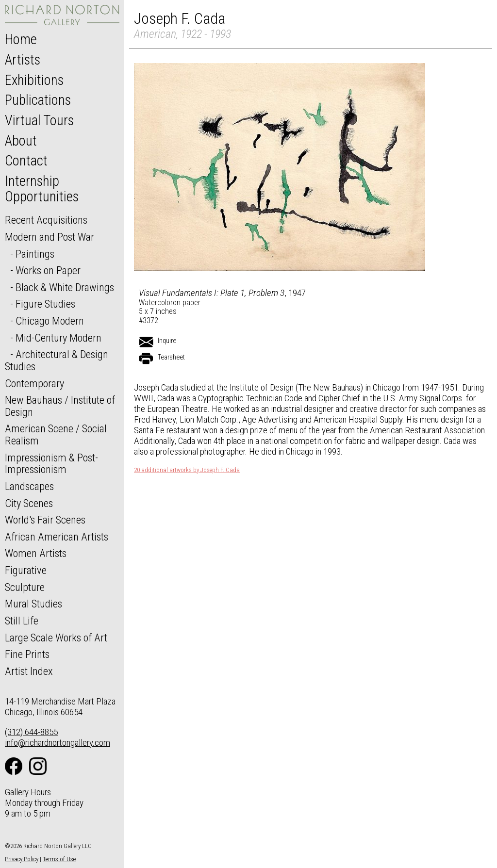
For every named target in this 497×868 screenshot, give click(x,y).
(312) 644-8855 (31, 732)
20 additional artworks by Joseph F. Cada (187, 470)
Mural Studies (33, 604)
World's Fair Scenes (45, 520)
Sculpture (25, 587)
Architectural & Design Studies (57, 360)
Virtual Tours (39, 120)
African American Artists (57, 537)
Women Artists (36, 553)
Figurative (26, 570)
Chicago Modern (50, 321)
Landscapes (29, 486)
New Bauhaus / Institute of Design (60, 406)
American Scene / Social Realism (56, 434)
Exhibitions (34, 80)
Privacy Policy (22, 859)
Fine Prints (27, 654)
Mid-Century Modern (58, 338)
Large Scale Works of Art (56, 638)
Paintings (35, 254)
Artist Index (29, 671)
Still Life (22, 621)
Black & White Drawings (65, 287)
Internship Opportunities (42, 189)
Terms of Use (59, 859)
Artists (23, 60)
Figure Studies (45, 304)
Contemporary (34, 383)
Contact (26, 161)
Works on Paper (48, 270)
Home (21, 39)
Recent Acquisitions (46, 220)
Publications (38, 100)
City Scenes (29, 503)
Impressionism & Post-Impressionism (51, 464)
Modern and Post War (50, 237)
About (21, 141)
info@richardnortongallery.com (58, 743)
